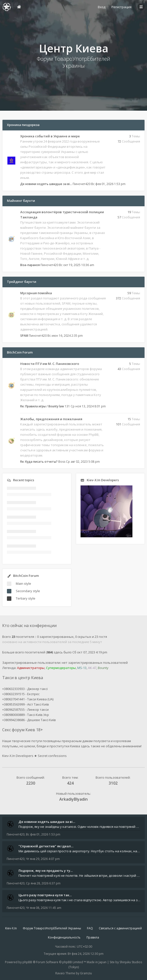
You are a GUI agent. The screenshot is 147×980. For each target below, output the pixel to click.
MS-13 (82, 668)
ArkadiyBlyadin (73, 799)
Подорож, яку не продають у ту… (46, 871)
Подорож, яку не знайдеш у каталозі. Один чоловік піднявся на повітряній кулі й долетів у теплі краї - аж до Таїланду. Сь (79, 827)
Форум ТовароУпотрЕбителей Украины (52, 928)
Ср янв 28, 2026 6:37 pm (43, 883)
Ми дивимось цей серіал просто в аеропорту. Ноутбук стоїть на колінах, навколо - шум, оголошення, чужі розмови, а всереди (79, 851)
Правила (93, 937)
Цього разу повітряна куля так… (45, 895)
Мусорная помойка (36, 293)
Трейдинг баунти (22, 282)
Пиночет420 (82, 184)
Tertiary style (26, 598)
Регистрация (121, 7)
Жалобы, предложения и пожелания (51, 419)
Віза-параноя (30, 265)
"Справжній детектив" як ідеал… (46, 846)
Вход (102, 7)
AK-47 (92, 668)
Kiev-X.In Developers (18, 756)
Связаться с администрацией (120, 928)
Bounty (103, 668)
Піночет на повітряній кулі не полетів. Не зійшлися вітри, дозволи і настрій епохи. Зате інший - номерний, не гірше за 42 (79, 876)
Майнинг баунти (21, 201)
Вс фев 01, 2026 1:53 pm (43, 834)
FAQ (90, 928)
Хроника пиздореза (23, 125)
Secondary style (28, 591)
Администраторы (31, 668)
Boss (62, 462)
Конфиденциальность (64, 937)
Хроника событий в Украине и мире (50, 136)
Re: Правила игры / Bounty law (42, 406)
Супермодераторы (61, 668)
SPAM (24, 336)
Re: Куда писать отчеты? (39, 462)
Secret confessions (52, 756)
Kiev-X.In (11, 928)
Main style (23, 584)
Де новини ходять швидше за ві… (46, 184)
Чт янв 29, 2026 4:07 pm (43, 859)
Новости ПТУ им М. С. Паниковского (50, 364)
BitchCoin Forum (20, 352)
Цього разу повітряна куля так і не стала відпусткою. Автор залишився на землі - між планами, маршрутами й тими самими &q (79, 900)
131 (67, 406)
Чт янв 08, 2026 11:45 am (44, 908)
